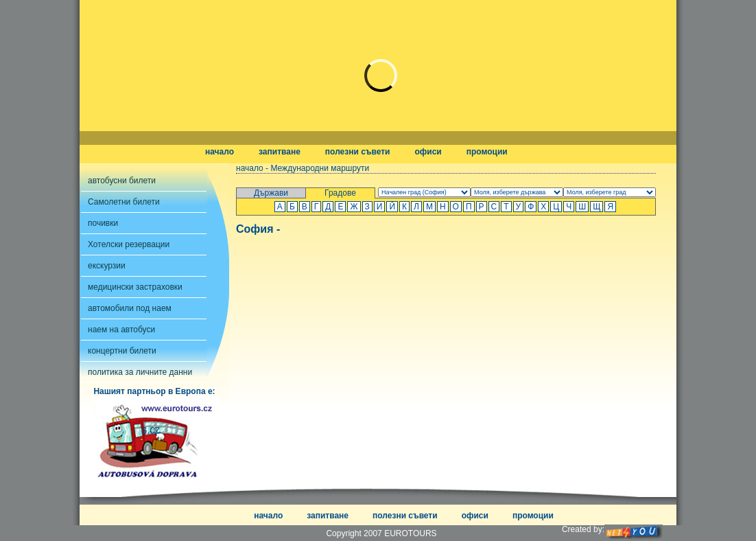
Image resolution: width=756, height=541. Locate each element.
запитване (280, 152)
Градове (340, 193)
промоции (487, 152)
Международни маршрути (320, 168)
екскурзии (107, 266)
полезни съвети (358, 152)
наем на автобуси (121, 330)
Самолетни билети (124, 202)
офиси (428, 152)
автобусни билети (122, 181)
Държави (271, 193)
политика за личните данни (140, 372)
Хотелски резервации (129, 244)
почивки (103, 223)
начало (220, 152)
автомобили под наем (130, 308)
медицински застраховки (135, 287)
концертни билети (122, 351)
